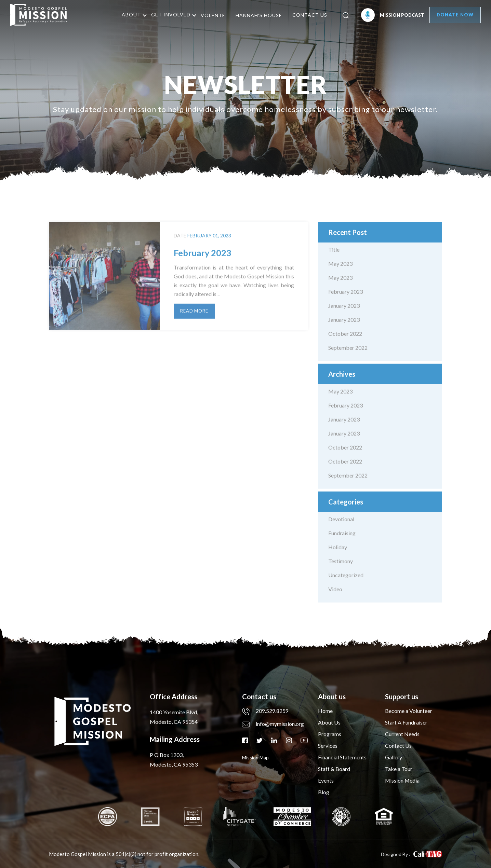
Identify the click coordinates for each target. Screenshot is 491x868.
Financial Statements (342, 757)
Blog (324, 792)
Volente (211, 15)
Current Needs (402, 734)
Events (326, 780)
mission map (255, 757)
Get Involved (169, 15)
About (130, 15)
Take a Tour (399, 769)
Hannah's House (257, 15)
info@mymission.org (273, 724)
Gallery (394, 757)
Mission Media (403, 780)
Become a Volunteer (409, 711)
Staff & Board (334, 769)
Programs (330, 734)
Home (325, 711)
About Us (329, 722)
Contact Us (308, 15)
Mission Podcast (391, 15)
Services (328, 746)
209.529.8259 (265, 711)
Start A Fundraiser (406, 722)
